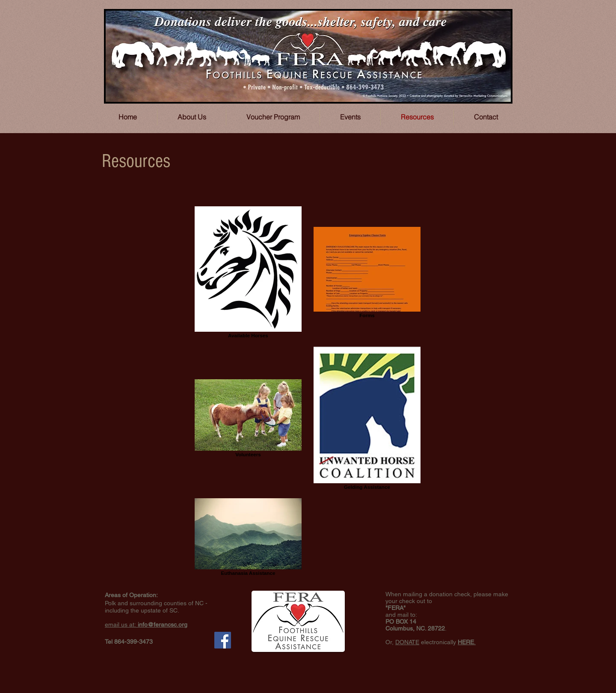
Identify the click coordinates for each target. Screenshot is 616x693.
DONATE (407, 642)
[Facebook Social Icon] (223, 640)
